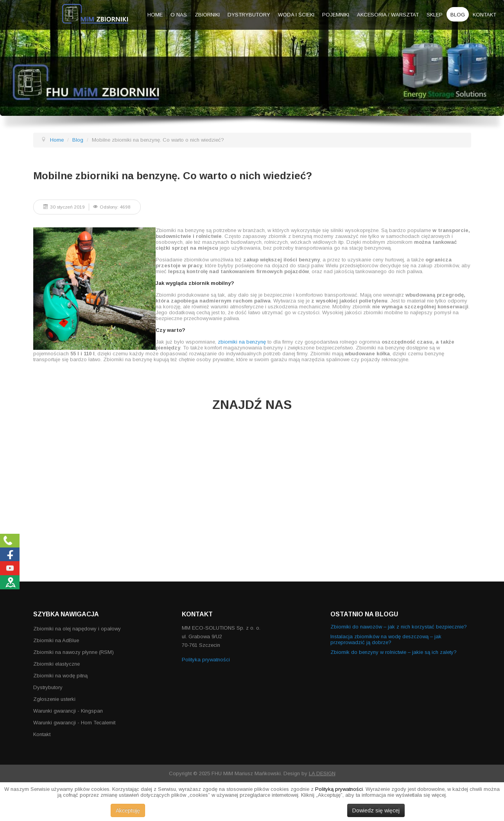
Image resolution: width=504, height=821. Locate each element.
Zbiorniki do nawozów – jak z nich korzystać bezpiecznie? (399, 627)
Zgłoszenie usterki (54, 699)
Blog (458, 15)
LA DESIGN (322, 773)
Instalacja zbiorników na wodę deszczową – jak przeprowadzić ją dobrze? (386, 639)
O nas (179, 15)
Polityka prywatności (206, 660)
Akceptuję (128, 810)
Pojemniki (336, 15)
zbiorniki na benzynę (242, 342)
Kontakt (484, 15)
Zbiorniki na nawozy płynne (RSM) (74, 652)
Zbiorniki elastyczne (56, 664)
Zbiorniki (207, 15)
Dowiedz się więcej (376, 810)
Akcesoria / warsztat (388, 15)
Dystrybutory (249, 15)
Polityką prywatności (339, 789)
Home (155, 15)
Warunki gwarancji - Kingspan (68, 711)
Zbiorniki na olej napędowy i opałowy (77, 629)
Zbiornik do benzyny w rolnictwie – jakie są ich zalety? (394, 652)
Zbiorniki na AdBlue (56, 640)
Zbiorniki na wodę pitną (60, 676)
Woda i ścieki (296, 15)
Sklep (435, 15)
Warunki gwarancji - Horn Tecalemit (74, 723)
